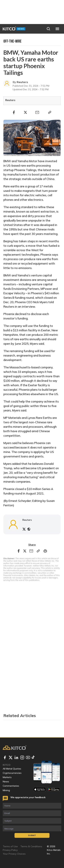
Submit (32, 835)
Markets (7, 777)
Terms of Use (10, 846)
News (6, 782)
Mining (6, 790)
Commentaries (11, 786)
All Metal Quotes (12, 769)
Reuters (22, 82)
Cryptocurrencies (12, 773)
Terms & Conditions (31, 846)
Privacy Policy (10, 850)
